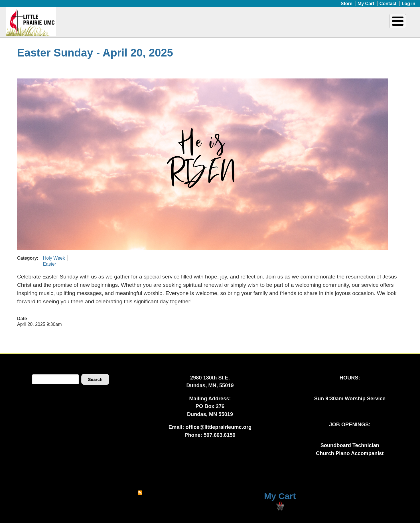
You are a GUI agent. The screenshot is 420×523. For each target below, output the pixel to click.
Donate (341, 25)
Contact (388, 4)
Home (161, 25)
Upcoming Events (287, 25)
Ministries (229, 25)
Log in (409, 4)
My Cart (366, 4)
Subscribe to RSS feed (140, 493)
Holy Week (54, 258)
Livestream (388, 25)
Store (347, 4)
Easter (50, 264)
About (185, 25)
